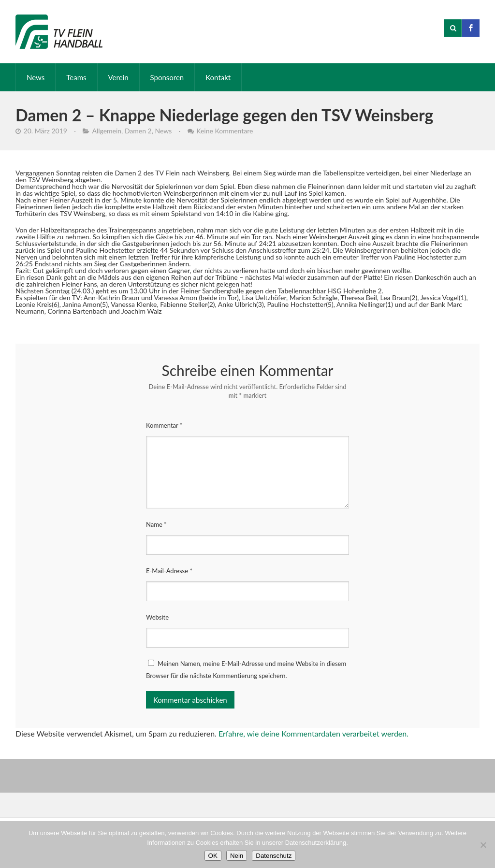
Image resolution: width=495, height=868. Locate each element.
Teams (76, 77)
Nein (237, 856)
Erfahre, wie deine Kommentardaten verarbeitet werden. (313, 733)
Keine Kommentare (225, 131)
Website (157, 617)
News (36, 77)
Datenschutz (274, 856)
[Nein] (483, 845)
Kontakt (218, 77)
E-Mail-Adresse (169, 571)
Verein (118, 77)
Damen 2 (138, 131)
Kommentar (164, 425)
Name (156, 524)
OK (213, 856)
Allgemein (107, 131)
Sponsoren (167, 77)
